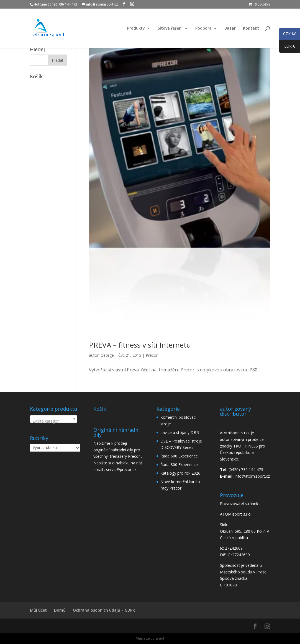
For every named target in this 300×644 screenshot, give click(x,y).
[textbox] (54, 421)
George (107, 355)
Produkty (136, 29)
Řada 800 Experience (179, 465)
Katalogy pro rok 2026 (180, 473)
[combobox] (54, 419)
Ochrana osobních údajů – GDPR (104, 610)
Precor (152, 355)
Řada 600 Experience (179, 456)
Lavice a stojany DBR (180, 432)
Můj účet (38, 610)
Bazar (230, 29)
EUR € (287, 47)
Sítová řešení (170, 29)
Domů (60, 610)
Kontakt (251, 29)
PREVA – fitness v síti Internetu (140, 345)
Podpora (203, 29)
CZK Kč (288, 35)
